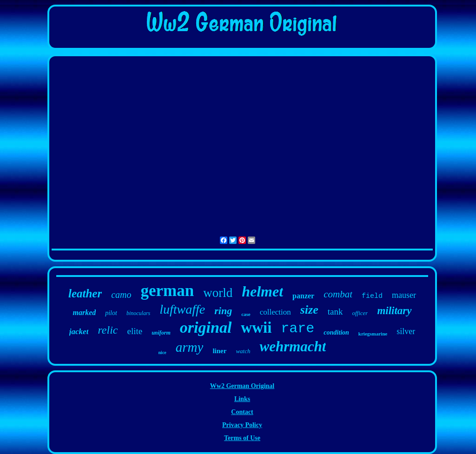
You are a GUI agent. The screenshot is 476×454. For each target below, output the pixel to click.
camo (121, 295)
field (372, 296)
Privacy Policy (242, 425)
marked (84, 313)
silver (406, 331)
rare (297, 329)
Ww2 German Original (242, 386)
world (218, 293)
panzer (303, 296)
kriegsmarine (373, 334)
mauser (404, 295)
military (394, 311)
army (190, 347)
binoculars (138, 313)
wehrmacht (293, 346)
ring (223, 311)
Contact (242, 412)
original (206, 327)
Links (242, 399)
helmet (262, 291)
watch (243, 351)
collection (275, 312)
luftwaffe (182, 309)
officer (360, 313)
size (309, 310)
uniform (161, 333)
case (246, 314)
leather (85, 293)
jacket (79, 332)
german (168, 291)
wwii (256, 328)
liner (219, 351)
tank (335, 312)
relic (108, 330)
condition (336, 332)
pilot (111, 313)
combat (338, 294)
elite (135, 331)
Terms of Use (242, 438)
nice (162, 352)
